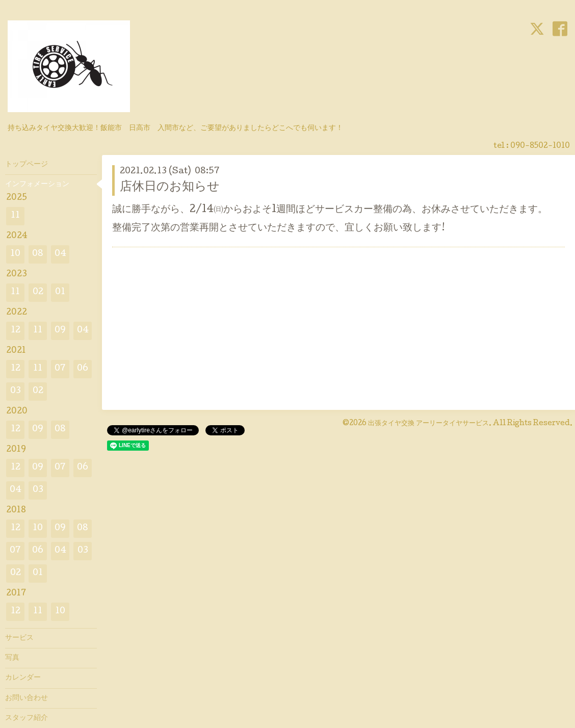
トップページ (27, 165)
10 (15, 254)
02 (38, 292)
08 (38, 254)
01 (60, 292)
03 (16, 391)
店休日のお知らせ (170, 187)
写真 (12, 658)
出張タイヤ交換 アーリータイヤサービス (428, 424)
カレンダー (23, 678)
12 (16, 331)
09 (60, 331)
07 (60, 369)
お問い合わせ (27, 698)
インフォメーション (37, 185)
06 (83, 369)
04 (60, 254)
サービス (19, 638)
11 (15, 216)
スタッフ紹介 (27, 718)
